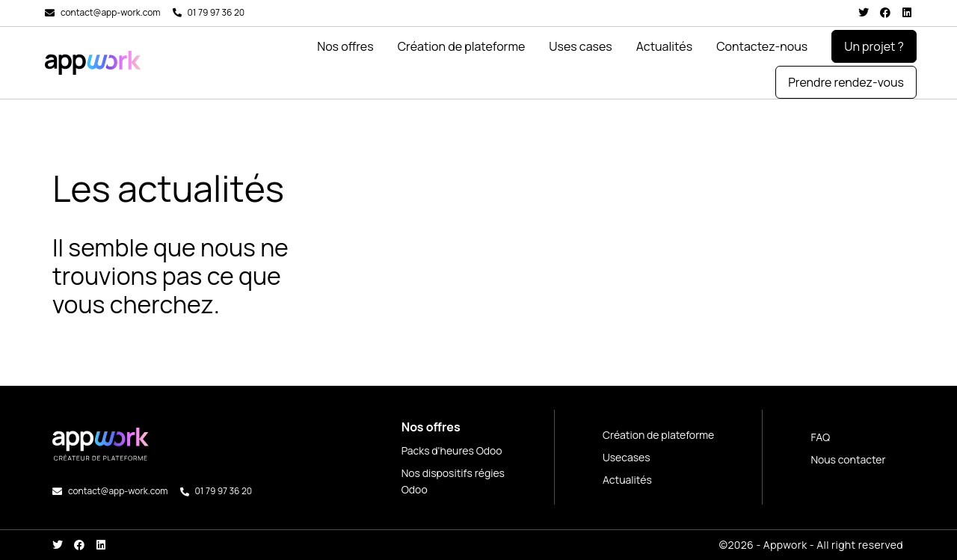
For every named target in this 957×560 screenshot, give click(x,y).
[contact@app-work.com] (50, 13)
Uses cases (580, 46)
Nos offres (345, 46)
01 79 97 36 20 (216, 12)
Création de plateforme (462, 46)
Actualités (664, 46)
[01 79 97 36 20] (177, 13)
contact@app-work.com (111, 12)
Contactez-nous (762, 46)
